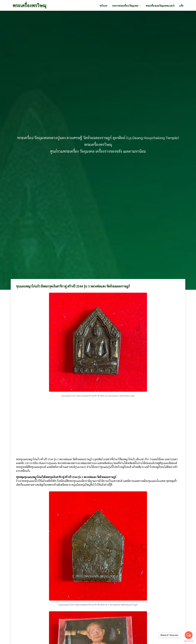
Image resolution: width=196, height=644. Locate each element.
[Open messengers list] (189, 635)
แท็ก (181, 6)
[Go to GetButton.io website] (189, 641)
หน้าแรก (103, 6)
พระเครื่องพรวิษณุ (29, 5)
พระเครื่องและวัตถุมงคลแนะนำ (160, 6)
